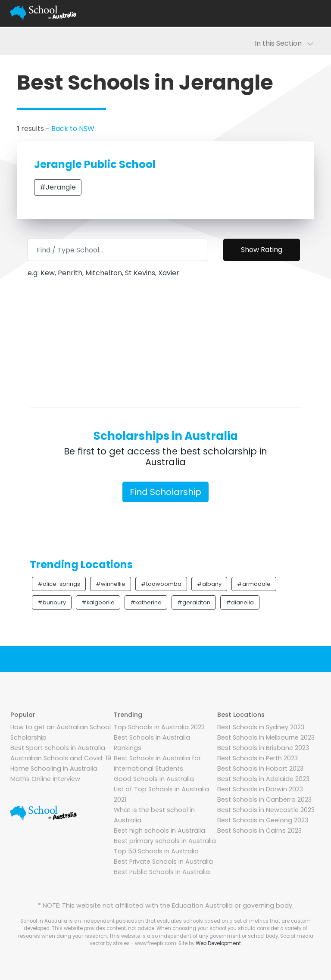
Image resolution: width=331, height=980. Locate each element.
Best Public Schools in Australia (162, 872)
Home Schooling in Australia (54, 768)
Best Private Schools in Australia (163, 862)
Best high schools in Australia (159, 831)
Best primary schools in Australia (165, 841)
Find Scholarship (165, 492)
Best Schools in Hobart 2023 (260, 768)
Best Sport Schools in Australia (58, 748)
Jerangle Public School (95, 164)
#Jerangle (58, 187)
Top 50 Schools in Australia (156, 851)
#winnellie (111, 584)
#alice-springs (59, 584)
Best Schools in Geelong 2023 (263, 820)
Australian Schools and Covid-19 (61, 758)
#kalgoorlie (98, 602)
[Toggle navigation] (310, 13)
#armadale (254, 584)
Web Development (218, 943)
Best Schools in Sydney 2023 (261, 727)
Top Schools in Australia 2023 (159, 727)
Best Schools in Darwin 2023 (260, 789)
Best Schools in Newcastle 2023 (266, 810)
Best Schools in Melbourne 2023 (266, 737)
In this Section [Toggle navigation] (284, 43)
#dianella (240, 602)
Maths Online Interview (45, 779)
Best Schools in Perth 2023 (258, 758)
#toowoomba (161, 584)
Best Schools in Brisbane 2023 (263, 748)
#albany (209, 584)
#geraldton (194, 602)
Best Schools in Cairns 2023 (259, 831)
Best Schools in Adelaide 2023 (263, 779)
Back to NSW (73, 129)
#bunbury (52, 602)
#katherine (146, 602)
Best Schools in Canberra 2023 (264, 800)
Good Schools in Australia (154, 779)
